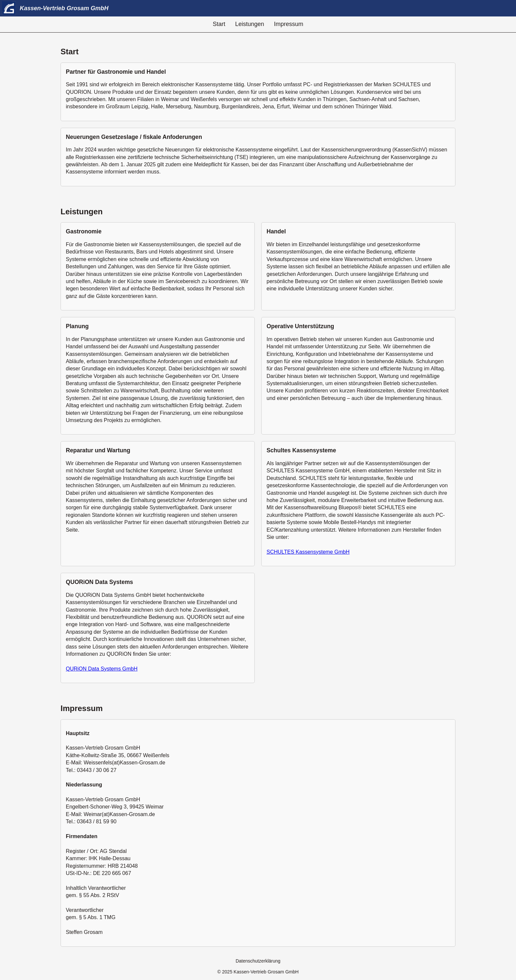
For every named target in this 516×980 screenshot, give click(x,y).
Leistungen (249, 24)
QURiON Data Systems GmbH (102, 669)
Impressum (289, 24)
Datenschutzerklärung (258, 961)
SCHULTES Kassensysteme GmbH (308, 552)
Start (219, 24)
